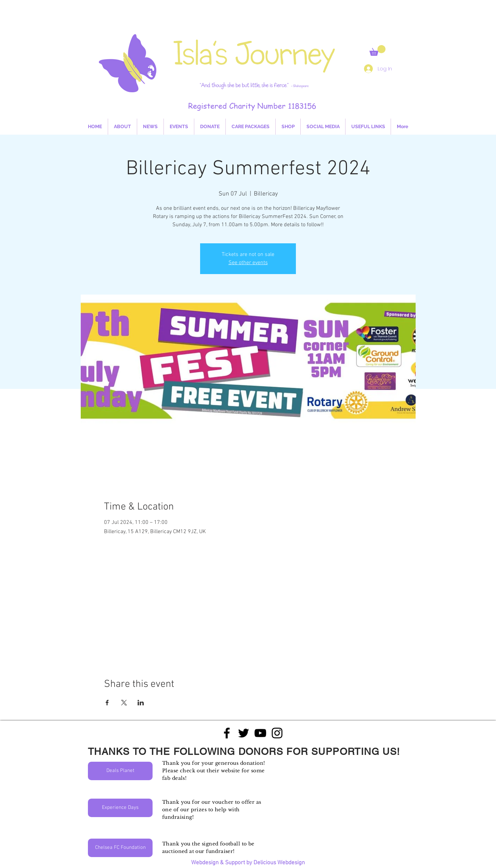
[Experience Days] (120, 808)
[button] (377, 50)
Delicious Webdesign (279, 863)
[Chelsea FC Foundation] (120, 848)
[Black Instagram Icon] (277, 733)
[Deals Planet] (120, 771)
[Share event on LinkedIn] (141, 703)
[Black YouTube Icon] (260, 733)
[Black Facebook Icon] (227, 733)
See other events (248, 263)
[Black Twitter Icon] (244, 733)
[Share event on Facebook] (107, 703)
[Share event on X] (124, 703)
